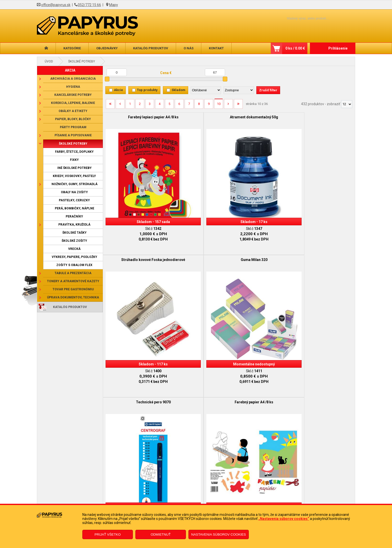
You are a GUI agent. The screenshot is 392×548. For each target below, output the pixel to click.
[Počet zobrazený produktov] (347, 104)
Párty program (73, 127)
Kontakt (216, 48)
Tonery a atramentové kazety (73, 281)
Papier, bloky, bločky (73, 119)
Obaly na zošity (74, 192)
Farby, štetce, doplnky (74, 152)
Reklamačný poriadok (92, 503)
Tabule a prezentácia (73, 273)
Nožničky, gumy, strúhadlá (75, 184)
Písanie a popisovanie (73, 135)
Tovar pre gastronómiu (73, 289)
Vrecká (74, 249)
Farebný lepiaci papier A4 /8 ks (134, 117)
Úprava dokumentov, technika (73, 297)
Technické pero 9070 (134, 227)
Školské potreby (82, 61)
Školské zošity (74, 241)
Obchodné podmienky (92, 496)
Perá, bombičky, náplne (75, 208)
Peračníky (74, 216)
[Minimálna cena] (117, 72)
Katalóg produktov (151, 48)
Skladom (178, 90)
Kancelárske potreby (73, 95)
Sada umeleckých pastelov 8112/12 (260, 338)
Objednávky (107, 48)
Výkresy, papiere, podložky (75, 257)
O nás (189, 48)
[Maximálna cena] (215, 72)
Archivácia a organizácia (73, 79)
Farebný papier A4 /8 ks (197, 227)
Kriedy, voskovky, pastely (74, 176)
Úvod (49, 61)
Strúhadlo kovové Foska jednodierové (260, 119)
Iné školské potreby (75, 168)
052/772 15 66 (89, 5)
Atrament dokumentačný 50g (197, 117)
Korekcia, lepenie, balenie (73, 103)
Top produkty (147, 90)
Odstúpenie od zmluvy (169, 503)
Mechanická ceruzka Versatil (323, 336)
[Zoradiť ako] (239, 90)
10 (219, 104)
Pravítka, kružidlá (74, 225)
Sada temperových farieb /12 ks (134, 336)
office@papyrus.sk (56, 5)
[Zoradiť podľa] (206, 90)
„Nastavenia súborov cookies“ (284, 519)
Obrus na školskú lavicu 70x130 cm (197, 338)
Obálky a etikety (73, 111)
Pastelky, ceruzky (74, 200)
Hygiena (73, 87)
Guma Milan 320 (323, 117)
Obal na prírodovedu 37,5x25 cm (323, 227)
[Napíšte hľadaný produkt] (299, 18)
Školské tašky (75, 233)
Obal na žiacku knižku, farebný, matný (260, 229)
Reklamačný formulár (169, 496)
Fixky (74, 160)
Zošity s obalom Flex (74, 265)
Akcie (118, 90)
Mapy (114, 5)
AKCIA (70, 70)
